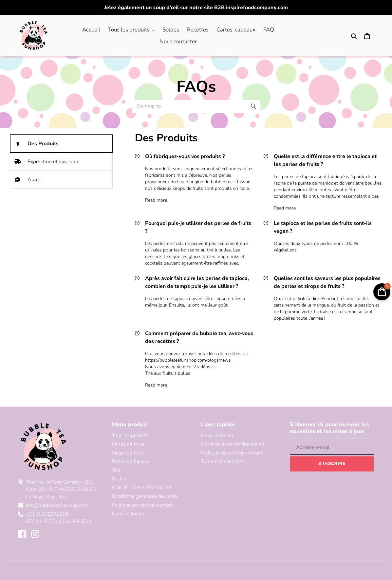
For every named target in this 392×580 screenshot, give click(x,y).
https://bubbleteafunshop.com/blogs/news (188, 360)
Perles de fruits (128, 444)
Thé (116, 470)
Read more (156, 200)
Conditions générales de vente (145, 496)
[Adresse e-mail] (332, 447)
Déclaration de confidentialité (233, 444)
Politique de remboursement (143, 505)
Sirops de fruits (128, 453)
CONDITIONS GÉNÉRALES (142, 488)
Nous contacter (128, 513)
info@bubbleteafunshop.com (57, 505)
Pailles (119, 479)
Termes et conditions (223, 461)
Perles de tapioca (131, 461)
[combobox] (196, 106)
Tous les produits (130, 435)
